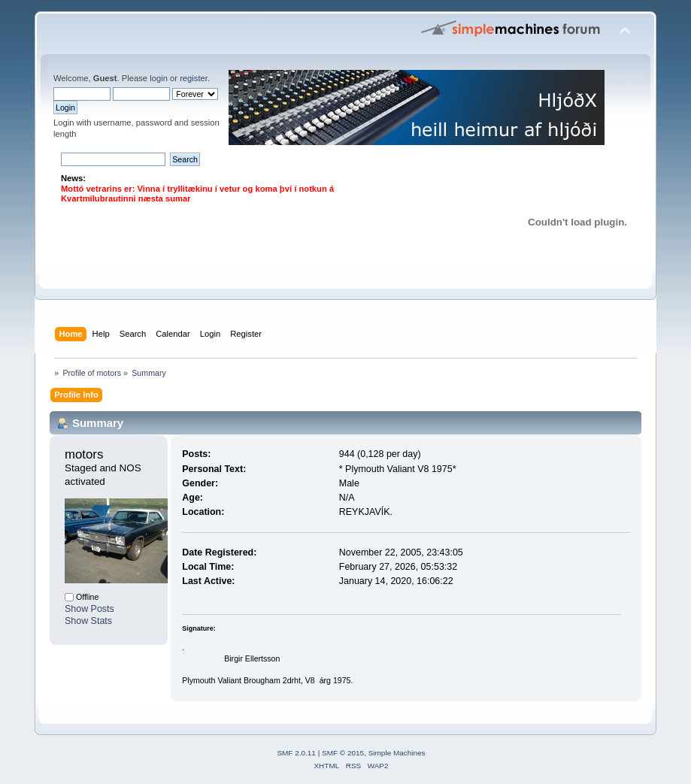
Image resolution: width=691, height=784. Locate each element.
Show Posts (89, 609)
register (194, 78)
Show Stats (88, 621)
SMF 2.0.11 (296, 753)
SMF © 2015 (343, 753)
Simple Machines (397, 753)
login (159, 78)
